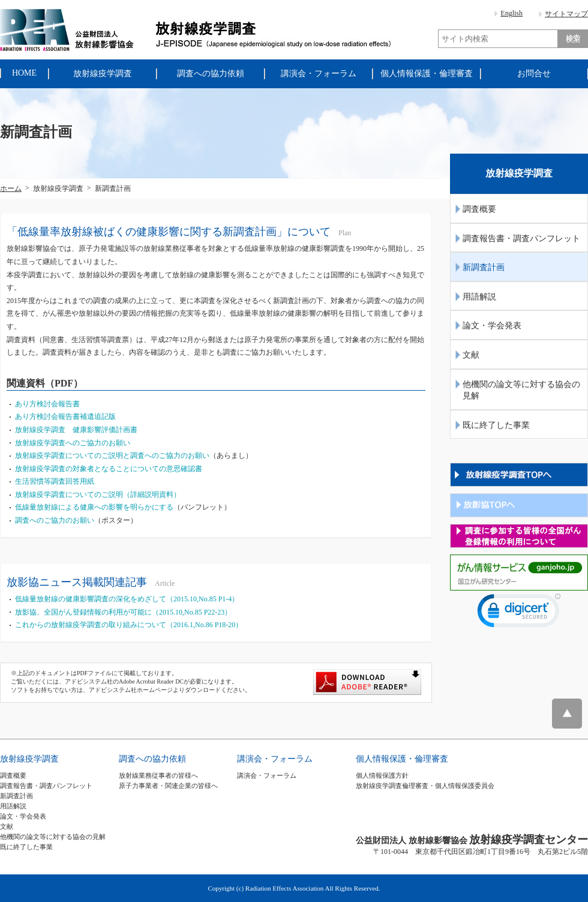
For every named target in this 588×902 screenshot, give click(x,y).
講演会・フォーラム (275, 759)
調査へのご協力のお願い (55, 520)
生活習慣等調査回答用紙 (55, 481)
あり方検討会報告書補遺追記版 (65, 416)
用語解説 (479, 297)
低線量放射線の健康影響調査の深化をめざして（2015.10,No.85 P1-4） (127, 599)
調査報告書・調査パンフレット (521, 239)
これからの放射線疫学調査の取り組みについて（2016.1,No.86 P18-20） (129, 625)
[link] (519, 613)
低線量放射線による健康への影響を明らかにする (94, 507)
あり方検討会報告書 (47, 404)
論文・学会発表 (492, 326)
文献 (471, 355)
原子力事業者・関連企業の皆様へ (168, 786)
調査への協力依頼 (152, 759)
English (511, 13)
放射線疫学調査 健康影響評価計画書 (76, 430)
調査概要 (479, 209)
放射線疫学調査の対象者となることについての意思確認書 (109, 469)
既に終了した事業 (496, 425)
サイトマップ (566, 14)
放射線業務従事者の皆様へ (158, 775)
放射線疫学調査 (29, 759)
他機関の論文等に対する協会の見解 (521, 390)
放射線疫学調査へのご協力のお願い (73, 443)
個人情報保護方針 (382, 775)
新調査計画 (484, 267)
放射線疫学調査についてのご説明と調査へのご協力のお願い (112, 456)
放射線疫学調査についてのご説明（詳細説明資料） (98, 495)
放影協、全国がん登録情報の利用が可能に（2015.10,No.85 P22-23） (123, 612)
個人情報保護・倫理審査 (402, 759)
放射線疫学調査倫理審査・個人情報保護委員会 (425, 786)
